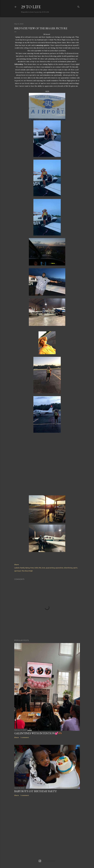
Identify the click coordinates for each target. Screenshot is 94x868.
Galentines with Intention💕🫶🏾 (38, 733)
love (44, 568)
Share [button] (17, 565)
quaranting (50, 568)
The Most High (27, 571)
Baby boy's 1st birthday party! (35, 791)
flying (28, 568)
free (32, 568)
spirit (75, 568)
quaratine (59, 568)
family (22, 568)
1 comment (25, 737)
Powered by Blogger (47, 861)
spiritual (17, 571)
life (40, 568)
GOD (36, 568)
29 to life (31, 7)
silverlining (68, 568)
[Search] (79, 6)
